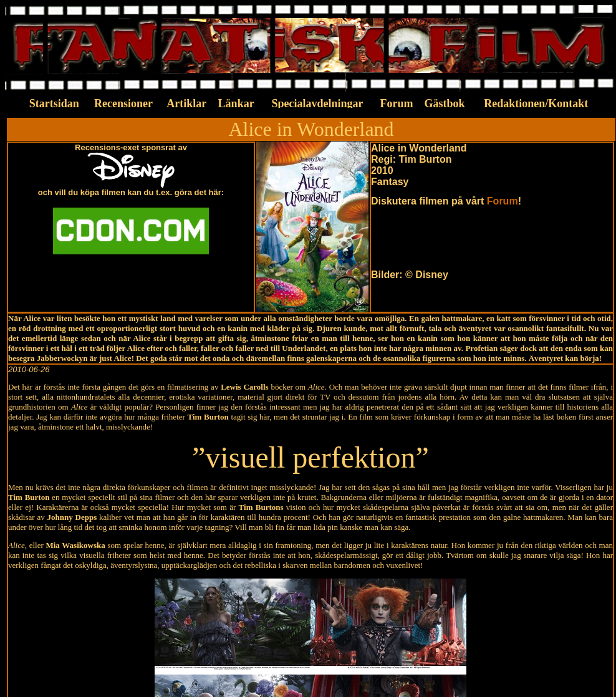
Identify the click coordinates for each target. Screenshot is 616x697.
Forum (503, 201)
